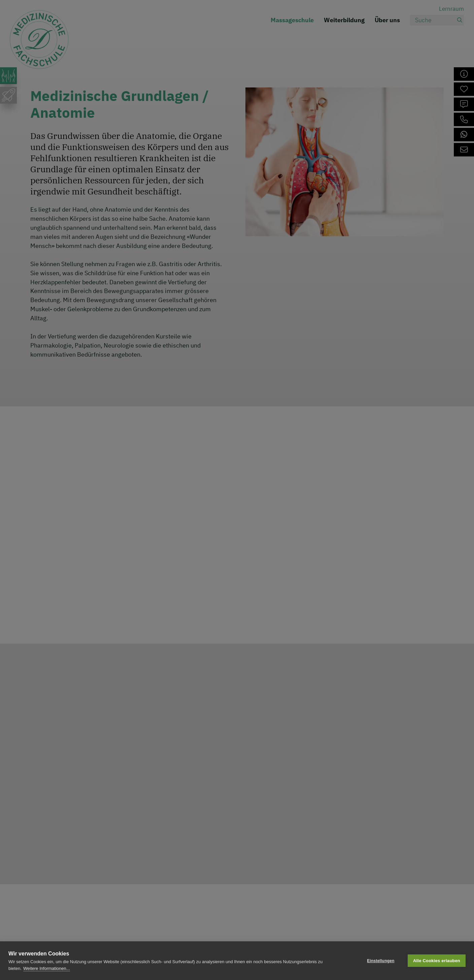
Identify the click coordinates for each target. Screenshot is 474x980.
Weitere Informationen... (47, 968)
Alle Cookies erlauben (437, 961)
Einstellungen (381, 961)
